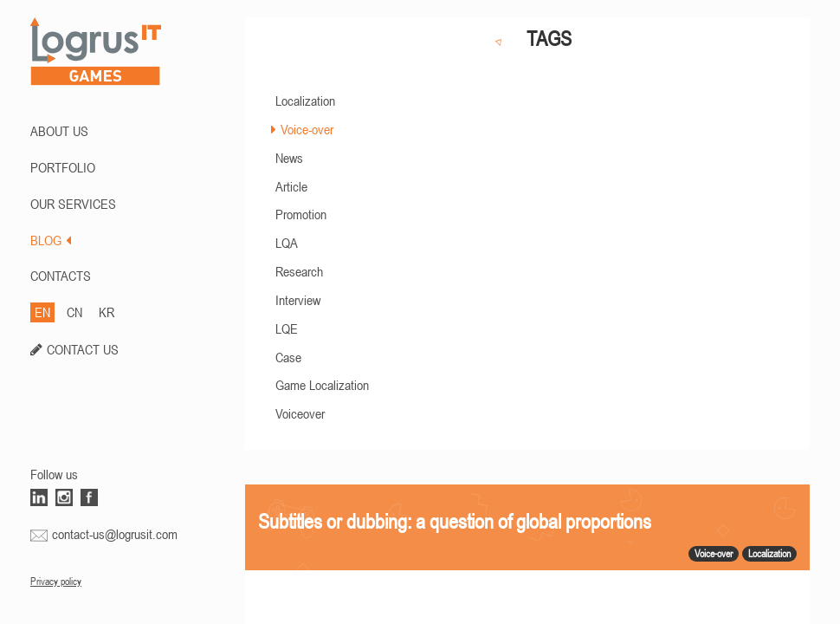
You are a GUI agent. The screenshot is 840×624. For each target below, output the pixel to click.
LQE (287, 328)
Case (288, 357)
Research (299, 271)
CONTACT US (83, 349)
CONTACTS (61, 276)
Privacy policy (56, 582)
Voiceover (300, 413)
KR (107, 312)
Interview (298, 300)
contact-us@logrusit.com (115, 534)
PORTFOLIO (63, 167)
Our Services (73, 204)
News (289, 158)
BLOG (51, 240)
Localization (305, 101)
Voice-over (307, 129)
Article (291, 186)
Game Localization (322, 385)
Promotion (301, 214)
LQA (287, 243)
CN (74, 312)
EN (42, 312)
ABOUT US (59, 131)
